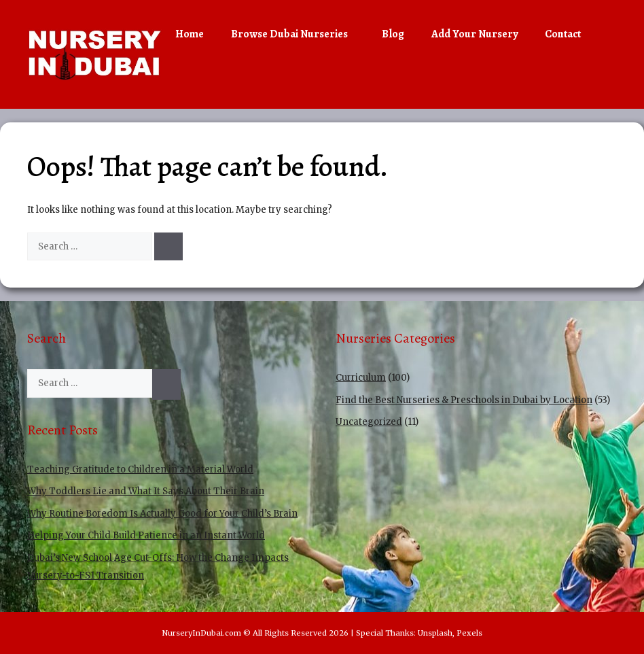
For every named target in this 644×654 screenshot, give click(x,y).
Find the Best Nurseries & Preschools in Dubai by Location (464, 400)
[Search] (168, 247)
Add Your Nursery (475, 34)
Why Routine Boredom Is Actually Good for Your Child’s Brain (162, 514)
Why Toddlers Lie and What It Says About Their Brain (146, 491)
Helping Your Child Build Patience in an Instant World (146, 535)
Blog (393, 34)
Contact (563, 34)
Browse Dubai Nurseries (300, 34)
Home (190, 34)
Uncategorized (369, 422)
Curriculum (361, 378)
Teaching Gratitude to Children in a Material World (140, 469)
